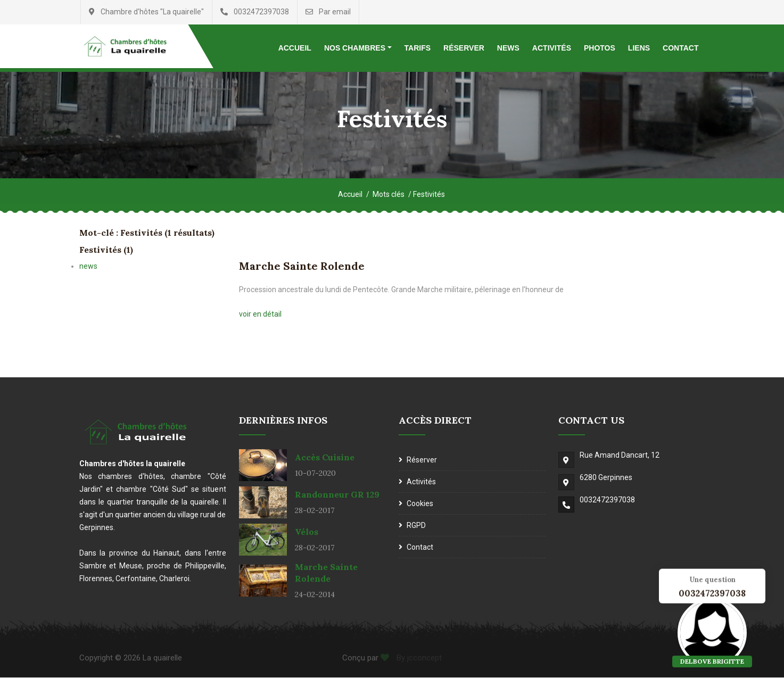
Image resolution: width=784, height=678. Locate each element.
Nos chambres (355, 48)
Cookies (420, 504)
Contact (680, 48)
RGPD (416, 526)
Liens (639, 48)
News (508, 48)
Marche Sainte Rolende (302, 266)
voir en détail (260, 315)
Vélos (307, 532)
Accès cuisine (325, 458)
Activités (552, 48)
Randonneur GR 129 (337, 495)
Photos (600, 48)
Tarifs (418, 48)
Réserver (464, 48)
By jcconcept (418, 658)
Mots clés (389, 195)
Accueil (295, 48)
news (88, 267)
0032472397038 (607, 500)
